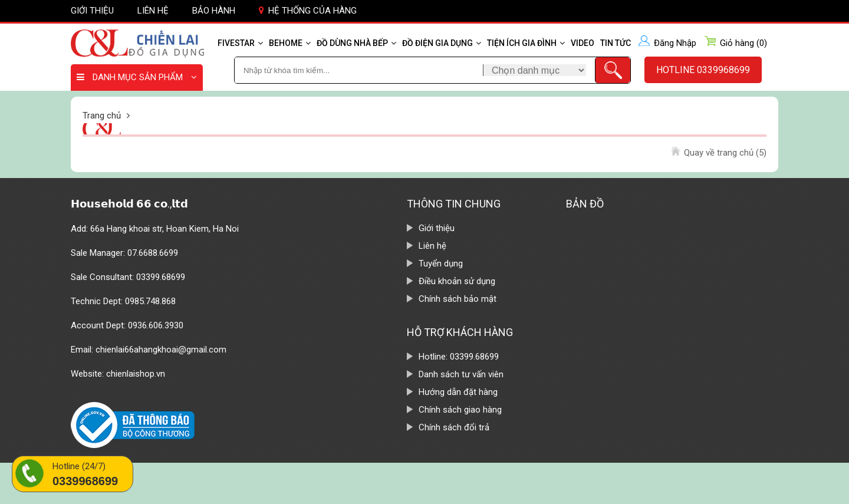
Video (583, 43)
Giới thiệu (92, 11)
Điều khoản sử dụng (457, 281)
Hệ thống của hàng (308, 11)
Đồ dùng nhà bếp (356, 43)
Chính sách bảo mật (458, 299)
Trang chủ (102, 116)
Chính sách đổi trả (454, 427)
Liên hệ (153, 11)
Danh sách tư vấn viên (461, 374)
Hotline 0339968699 (703, 70)
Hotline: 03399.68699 (459, 357)
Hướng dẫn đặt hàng (458, 392)
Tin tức (616, 43)
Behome (290, 43)
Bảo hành (214, 11)
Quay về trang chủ (725, 153)
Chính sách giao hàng (460, 410)
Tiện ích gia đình (526, 43)
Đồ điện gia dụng (442, 43)
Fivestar (240, 43)
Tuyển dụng (441, 263)
